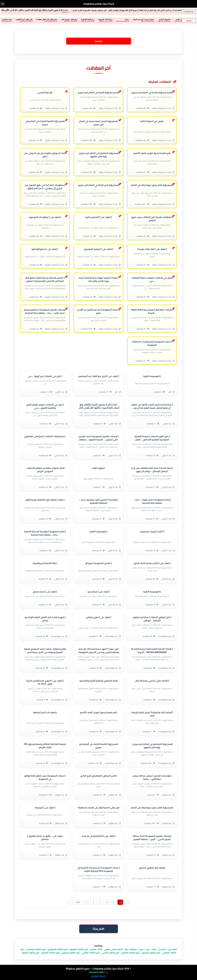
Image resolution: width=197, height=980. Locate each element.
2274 (78, 902)
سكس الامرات (181, 19)
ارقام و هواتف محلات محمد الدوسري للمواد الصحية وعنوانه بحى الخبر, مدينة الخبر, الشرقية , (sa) (45, 651)
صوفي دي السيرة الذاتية (152, 121)
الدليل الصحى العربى (113, 949)
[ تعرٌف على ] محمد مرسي (45, 592)
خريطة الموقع (98, 976)
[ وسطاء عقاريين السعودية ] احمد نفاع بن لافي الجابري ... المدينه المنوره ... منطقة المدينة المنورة (98, 438)
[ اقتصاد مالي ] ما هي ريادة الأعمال (152, 681)
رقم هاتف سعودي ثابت (51, 19)
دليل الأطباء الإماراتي (36, 949)
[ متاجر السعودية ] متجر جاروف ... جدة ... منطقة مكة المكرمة (152, 501)
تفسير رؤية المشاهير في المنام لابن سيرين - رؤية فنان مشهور (98, 155)
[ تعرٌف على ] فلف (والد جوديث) (152, 249)
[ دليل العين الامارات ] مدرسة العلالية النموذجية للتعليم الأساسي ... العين (152, 438)
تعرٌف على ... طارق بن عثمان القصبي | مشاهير (45, 838)
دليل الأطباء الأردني (110, 953)
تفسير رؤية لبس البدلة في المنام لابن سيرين (98, 185)
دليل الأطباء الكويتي (79, 949)
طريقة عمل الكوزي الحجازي (152, 868)
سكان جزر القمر (164, 19)
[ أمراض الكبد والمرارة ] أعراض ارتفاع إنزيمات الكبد (152, 714)
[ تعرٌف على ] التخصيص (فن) (98, 217)
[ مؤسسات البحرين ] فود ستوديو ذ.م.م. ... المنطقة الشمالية (98, 501)
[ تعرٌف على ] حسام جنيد (99, 592)
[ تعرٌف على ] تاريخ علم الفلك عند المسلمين (98, 376)
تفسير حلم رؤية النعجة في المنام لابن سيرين (99, 93)
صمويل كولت (99, 468)
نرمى (141, 949)
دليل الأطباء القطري (130, 953)
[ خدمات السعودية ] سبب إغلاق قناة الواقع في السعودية (45, 778)
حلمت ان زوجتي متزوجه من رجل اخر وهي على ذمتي (45, 155)
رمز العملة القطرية (70, 19)
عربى (147, 949)
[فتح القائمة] (3, 4)
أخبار (100, 949)
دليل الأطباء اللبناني (91, 953)
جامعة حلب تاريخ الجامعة (45, 712)
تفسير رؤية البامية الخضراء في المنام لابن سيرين (45, 123)
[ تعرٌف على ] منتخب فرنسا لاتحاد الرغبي (152, 563)
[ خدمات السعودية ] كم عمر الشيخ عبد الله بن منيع (98, 311)
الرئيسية (98, 41)
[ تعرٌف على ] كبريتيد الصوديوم (98, 249)
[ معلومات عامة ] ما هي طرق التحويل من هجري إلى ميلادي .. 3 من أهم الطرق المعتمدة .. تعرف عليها (45, 187)
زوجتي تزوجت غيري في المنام (126, 19)
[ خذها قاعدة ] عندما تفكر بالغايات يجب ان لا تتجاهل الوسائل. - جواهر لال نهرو (152, 470)
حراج (126, 949)
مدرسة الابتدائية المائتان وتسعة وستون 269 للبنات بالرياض (45, 746)
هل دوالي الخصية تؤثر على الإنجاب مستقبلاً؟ (99, 808)
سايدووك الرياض (147, 19)
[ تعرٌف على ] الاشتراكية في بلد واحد (99, 836)
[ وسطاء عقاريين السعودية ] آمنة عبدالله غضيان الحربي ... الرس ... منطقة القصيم (152, 838)
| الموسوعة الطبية (152, 376)
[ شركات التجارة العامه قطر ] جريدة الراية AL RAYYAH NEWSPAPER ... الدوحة (152, 651)
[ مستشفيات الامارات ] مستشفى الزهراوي (45, 436)
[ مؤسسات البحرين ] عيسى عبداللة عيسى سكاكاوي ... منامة (152, 778)
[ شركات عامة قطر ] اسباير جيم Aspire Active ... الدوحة (152, 311)
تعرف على (172, 949)
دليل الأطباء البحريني (151, 953)
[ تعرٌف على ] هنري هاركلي (99, 617)
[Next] (70, 902)
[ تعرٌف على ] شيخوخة (45, 808)
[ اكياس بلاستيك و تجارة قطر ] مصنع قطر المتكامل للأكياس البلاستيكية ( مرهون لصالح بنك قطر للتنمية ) (45, 279)
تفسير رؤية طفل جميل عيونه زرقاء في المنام (152, 185)
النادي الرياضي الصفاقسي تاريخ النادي (98, 776)
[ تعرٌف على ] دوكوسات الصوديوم (45, 217)
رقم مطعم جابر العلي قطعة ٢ (29, 19)
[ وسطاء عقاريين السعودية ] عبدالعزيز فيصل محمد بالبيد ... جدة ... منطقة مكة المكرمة (45, 311)
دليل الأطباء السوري (71, 953)
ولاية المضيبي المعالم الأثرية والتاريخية (98, 681)
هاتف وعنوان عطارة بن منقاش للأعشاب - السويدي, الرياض (45, 470)
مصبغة (133, 949)
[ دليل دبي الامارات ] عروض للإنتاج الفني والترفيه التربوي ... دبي (45, 406)
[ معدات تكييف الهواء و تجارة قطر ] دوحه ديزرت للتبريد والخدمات (98, 279)
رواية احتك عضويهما (88, 19)
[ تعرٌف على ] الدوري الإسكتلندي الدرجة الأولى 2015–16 (45, 682)
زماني (109, 19)
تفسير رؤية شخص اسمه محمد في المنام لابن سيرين (98, 123)
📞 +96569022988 (98, 972)
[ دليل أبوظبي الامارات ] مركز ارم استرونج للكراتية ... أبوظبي (152, 619)
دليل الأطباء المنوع (31, 953)
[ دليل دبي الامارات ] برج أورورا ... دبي (45, 376)
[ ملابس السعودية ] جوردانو (98, 563)
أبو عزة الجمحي (45, 93)
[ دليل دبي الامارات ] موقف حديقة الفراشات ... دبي (152, 279)
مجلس (93, 949)
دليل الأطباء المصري (50, 953)
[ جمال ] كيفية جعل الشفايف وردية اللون (45, 500)
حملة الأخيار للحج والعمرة (45, 563)
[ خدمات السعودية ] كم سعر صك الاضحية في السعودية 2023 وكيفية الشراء (98, 869)
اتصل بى (162, 949)
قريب (154, 949)
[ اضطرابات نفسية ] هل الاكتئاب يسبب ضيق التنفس (152, 219)
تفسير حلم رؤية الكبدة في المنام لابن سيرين (152, 93)
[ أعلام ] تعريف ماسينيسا (152, 532)
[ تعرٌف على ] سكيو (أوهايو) (45, 249)
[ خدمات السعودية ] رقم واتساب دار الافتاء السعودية (152, 343)
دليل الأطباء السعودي (58, 949)
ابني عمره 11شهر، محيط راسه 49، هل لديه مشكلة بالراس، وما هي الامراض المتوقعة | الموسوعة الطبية (99, 651)
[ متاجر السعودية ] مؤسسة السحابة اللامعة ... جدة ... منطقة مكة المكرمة (45, 533)
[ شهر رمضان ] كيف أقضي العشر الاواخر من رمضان (45, 619)
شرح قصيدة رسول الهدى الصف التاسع (152, 153)
